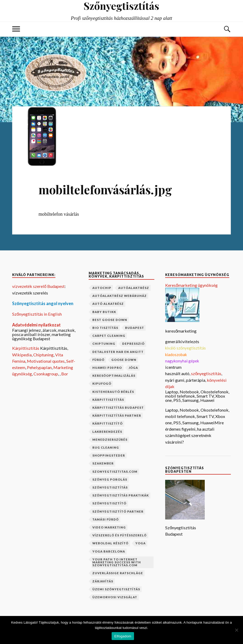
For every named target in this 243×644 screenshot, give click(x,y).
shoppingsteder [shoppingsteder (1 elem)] (109, 455)
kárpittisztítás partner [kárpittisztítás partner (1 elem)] (117, 415)
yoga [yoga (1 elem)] (140, 543)
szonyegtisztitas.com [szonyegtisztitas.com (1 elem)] (115, 471)
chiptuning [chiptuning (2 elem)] (104, 344)
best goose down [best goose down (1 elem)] (110, 320)
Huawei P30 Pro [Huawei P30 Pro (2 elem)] (107, 368)
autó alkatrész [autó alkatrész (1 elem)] (108, 304)
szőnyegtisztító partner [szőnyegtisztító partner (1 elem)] (118, 511)
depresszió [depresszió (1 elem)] (133, 344)
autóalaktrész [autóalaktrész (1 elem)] (134, 288)
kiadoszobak (176, 355)
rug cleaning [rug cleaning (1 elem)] (106, 447)
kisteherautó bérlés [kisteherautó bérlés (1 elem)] (113, 392)
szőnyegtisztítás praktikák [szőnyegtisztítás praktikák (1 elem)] (121, 495)
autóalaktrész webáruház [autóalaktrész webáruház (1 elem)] (120, 296)
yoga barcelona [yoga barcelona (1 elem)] (109, 551)
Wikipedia (22, 355)
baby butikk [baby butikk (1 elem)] (104, 312)
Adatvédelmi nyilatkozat (36, 325)
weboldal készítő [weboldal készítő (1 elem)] (110, 543)
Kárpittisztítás (26, 348)
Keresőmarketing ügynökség (191, 285)
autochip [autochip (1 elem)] (102, 288)
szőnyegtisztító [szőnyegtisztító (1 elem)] (109, 503)
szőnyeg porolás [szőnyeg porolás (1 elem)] (110, 479)
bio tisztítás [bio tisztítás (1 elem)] (105, 328)
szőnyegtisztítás (206, 373)
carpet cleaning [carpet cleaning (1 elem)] (109, 336)
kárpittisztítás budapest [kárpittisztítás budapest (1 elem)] (118, 408)
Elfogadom (123, 636)
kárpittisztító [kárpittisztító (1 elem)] (108, 423)
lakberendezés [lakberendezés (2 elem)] (107, 432)
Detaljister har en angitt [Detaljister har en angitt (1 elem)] (118, 352)
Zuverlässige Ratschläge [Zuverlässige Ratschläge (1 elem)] (118, 573)
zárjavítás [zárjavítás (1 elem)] (103, 581)
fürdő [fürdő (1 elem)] (98, 360)
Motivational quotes (46, 361)
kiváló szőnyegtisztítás (185, 348)
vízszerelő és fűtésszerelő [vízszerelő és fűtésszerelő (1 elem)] (119, 535)
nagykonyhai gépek (182, 361)
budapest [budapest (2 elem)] (135, 328)
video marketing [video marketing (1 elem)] (109, 527)
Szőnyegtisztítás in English (37, 314)
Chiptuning (43, 355)
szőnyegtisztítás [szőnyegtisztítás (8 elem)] (110, 487)
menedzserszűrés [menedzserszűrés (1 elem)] (110, 440)
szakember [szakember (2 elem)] (103, 463)
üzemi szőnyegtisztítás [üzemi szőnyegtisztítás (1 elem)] (116, 589)
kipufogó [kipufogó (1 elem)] (102, 383)
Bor (65, 374)
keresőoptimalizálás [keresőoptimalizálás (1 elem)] (114, 376)
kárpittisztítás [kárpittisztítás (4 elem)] (108, 400)
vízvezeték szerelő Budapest (38, 286)
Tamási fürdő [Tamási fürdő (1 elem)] (106, 519)
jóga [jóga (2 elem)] (133, 368)
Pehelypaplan (39, 367)
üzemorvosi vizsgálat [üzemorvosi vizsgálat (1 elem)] (115, 597)
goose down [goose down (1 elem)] (124, 360)
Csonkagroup (46, 374)
